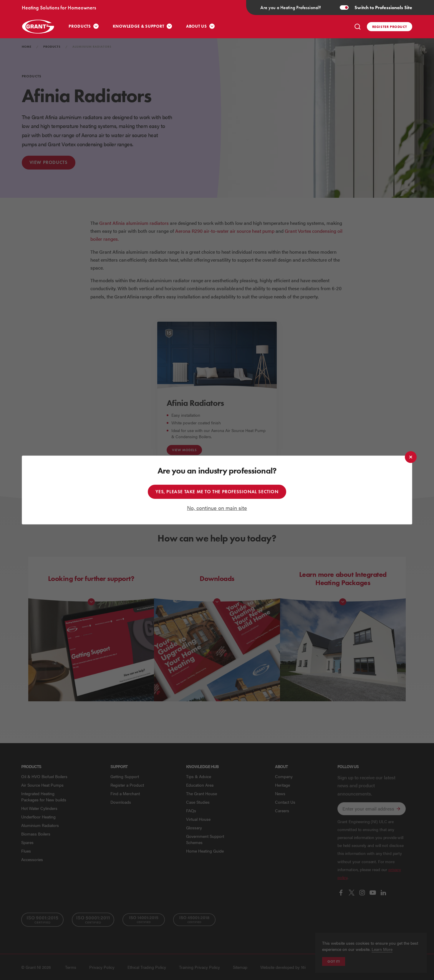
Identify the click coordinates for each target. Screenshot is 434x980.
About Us (197, 26)
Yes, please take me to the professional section (217, 492)
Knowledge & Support (139, 26)
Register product (390, 27)
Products (80, 26)
